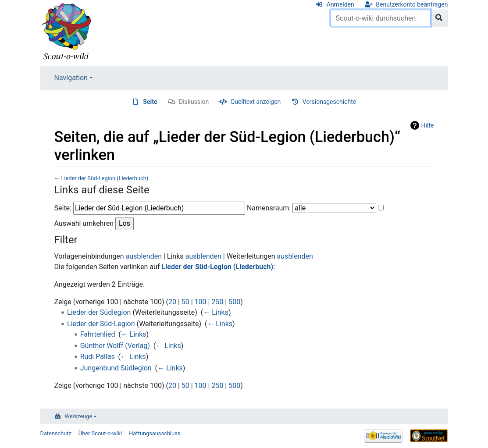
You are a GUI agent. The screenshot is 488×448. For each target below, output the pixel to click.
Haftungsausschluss (155, 433)
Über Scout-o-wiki (100, 433)
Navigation (71, 78)
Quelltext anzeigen (256, 102)
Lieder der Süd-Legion (101, 324)
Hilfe (428, 125)
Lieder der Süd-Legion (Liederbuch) (105, 178)
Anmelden (340, 4)
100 (201, 302)
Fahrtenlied (98, 334)
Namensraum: (269, 208)
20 (172, 302)
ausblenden (144, 256)
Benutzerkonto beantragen (412, 4)
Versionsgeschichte (329, 102)
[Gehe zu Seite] (439, 18)
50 (185, 302)
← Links (216, 312)
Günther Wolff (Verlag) (115, 346)
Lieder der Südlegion (99, 312)
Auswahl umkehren (84, 223)
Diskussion (194, 102)
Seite (150, 102)
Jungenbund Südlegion (116, 368)
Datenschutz (56, 433)
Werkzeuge (79, 416)
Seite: (63, 208)
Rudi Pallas (98, 357)
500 (234, 302)
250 (217, 302)
